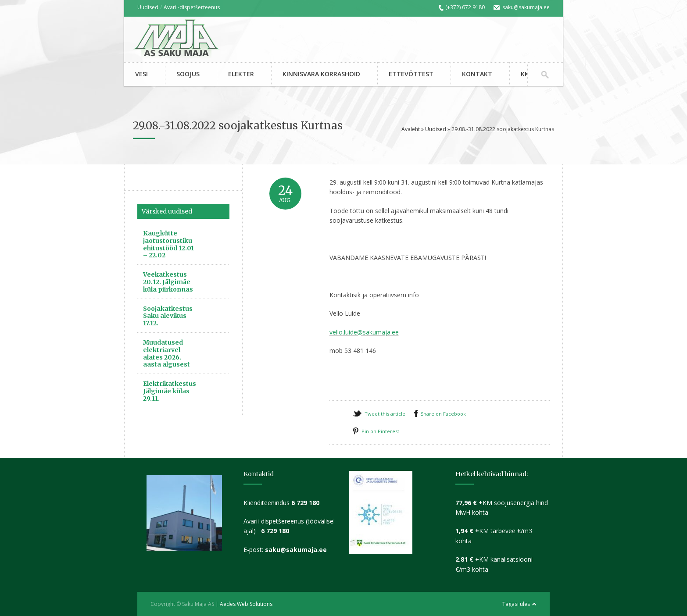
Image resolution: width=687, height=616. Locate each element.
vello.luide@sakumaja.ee (364, 332)
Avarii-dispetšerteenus (192, 7)
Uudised (148, 7)
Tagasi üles (516, 604)
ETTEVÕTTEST (411, 74)
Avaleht (411, 129)
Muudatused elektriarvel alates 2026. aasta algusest (166, 353)
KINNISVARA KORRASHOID (321, 74)
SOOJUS (188, 74)
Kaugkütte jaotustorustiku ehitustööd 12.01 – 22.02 (168, 244)
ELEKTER (241, 74)
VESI (141, 74)
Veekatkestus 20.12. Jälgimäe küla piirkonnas (168, 282)
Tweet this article (385, 414)
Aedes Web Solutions (246, 604)
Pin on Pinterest (380, 431)
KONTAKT (477, 74)
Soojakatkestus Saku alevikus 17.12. (168, 316)
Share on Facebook (443, 414)
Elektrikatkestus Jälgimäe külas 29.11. (170, 391)
